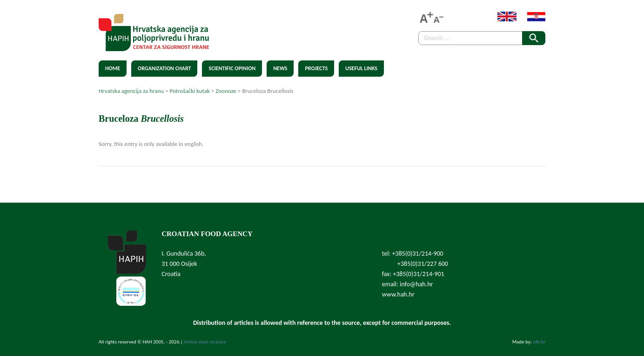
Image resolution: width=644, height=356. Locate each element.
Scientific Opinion (232, 68)
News (280, 68)
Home (113, 68)
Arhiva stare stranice (205, 342)
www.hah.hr (398, 294)
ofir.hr (539, 342)
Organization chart (164, 68)
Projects (316, 68)
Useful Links (361, 68)
